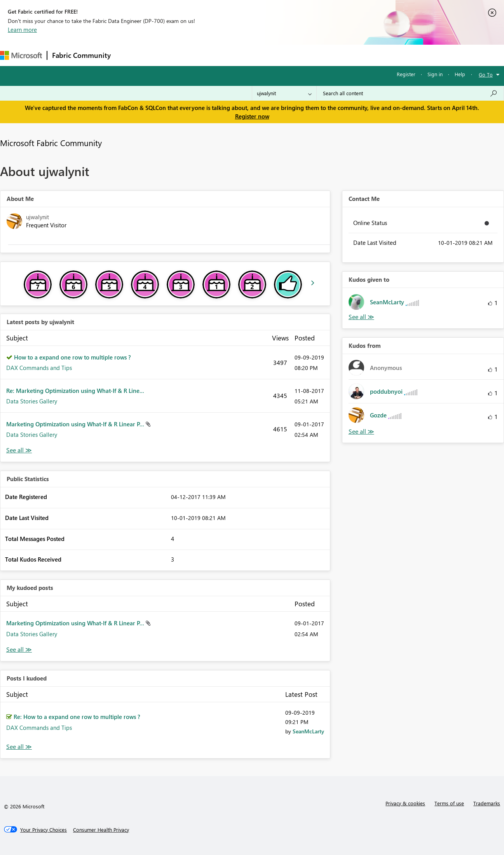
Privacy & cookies (405, 803)
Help (460, 74)
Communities (229, 55)
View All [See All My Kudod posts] (19, 650)
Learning (294, 55)
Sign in (435, 74)
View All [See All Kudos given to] (361, 317)
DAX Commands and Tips (39, 368)
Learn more (22, 30)
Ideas (194, 55)
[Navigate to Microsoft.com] (21, 55)
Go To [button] (486, 74)
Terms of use (449, 803)
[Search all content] (410, 93)
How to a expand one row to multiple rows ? (72, 357)
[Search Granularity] (284, 93)
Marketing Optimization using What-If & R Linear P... (76, 424)
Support (327, 55)
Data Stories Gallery (32, 401)
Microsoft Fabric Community (51, 143)
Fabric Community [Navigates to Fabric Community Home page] (81, 55)
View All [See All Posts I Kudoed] (19, 747)
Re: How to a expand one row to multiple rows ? (77, 717)
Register (406, 74)
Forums (128, 55)
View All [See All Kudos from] (361, 432)
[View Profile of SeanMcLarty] (308, 731)
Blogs (264, 55)
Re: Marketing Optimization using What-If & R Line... (75, 391)
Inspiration (163, 55)
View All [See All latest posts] (19, 450)
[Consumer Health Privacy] (101, 830)
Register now (252, 116)
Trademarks (487, 803)
